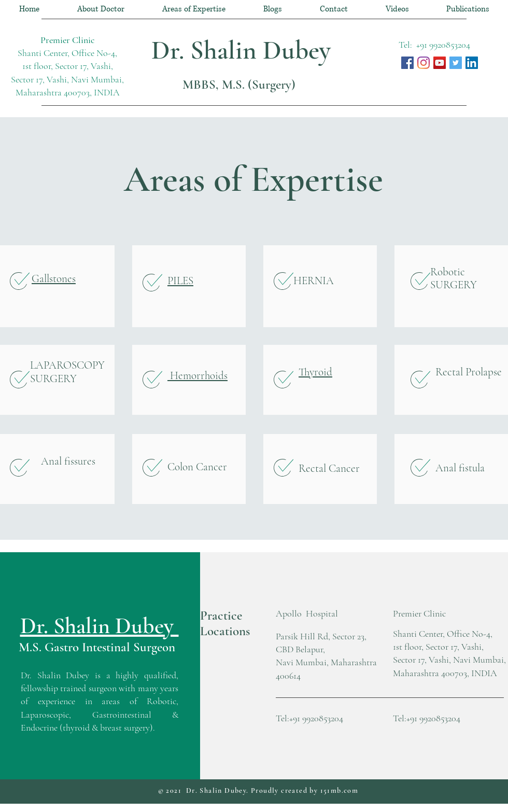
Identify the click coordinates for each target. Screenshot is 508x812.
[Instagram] (424, 63)
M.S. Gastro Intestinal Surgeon (97, 647)
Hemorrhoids (197, 376)
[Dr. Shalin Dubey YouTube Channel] (440, 63)
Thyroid (315, 372)
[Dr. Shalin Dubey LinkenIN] (472, 63)
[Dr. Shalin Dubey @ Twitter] (456, 63)
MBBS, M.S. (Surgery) (239, 85)
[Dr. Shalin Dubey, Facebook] (407, 63)
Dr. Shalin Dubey (244, 50)
